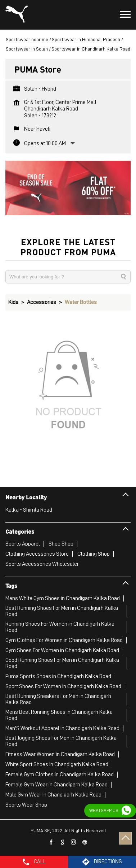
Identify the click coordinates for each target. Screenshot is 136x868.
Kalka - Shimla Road (29, 510)
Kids (13, 302)
